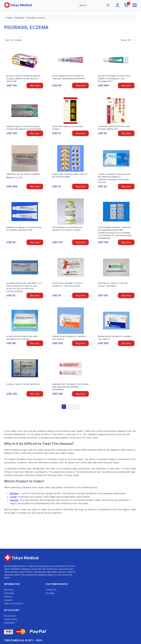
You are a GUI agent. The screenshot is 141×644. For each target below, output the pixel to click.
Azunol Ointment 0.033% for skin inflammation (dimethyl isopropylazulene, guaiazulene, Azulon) (114, 178)
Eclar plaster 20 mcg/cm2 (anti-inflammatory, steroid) (23, 338)
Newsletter (10, 623)
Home (9, 18)
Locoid (13, 497)
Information (12, 584)
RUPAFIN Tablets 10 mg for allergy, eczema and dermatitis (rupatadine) (24, 128)
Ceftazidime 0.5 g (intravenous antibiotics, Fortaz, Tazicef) (67, 229)
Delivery (8, 597)
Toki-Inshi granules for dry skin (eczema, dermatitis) (114, 128)
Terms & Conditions (14, 603)
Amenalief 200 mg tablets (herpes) (23, 174)
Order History (11, 619)
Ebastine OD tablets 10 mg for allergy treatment (113, 285)
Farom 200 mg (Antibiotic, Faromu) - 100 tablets (115, 338)
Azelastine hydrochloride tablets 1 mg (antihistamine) (70, 176)
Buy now (35, 86)
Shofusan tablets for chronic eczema (68, 128)
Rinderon (14, 493)
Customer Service (57, 584)
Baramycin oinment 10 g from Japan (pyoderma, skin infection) (24, 229)
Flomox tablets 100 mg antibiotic (23, 384)
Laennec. (14, 500)
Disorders (19, 18)
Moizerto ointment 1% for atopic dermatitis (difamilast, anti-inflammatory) (114, 79)
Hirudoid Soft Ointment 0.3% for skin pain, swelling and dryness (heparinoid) (70, 387)
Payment (8, 600)
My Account (12, 610)
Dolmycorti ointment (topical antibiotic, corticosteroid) (67, 285)
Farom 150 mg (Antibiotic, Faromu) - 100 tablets (69, 338)
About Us (9, 590)
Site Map (50, 593)
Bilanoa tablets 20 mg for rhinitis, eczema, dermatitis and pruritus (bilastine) (24, 79)
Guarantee (9, 593)
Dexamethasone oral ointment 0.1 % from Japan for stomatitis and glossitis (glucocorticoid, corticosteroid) (24, 287)
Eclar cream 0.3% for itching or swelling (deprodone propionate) (69, 77)
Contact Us (51, 590)
